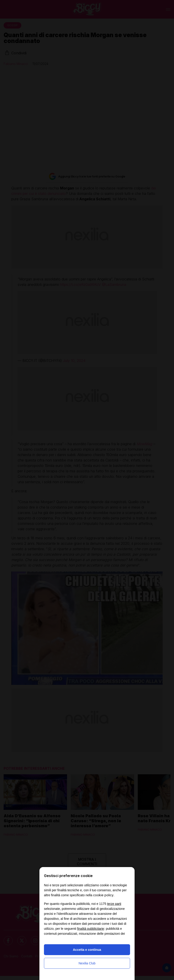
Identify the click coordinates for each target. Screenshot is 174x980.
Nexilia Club (87, 963)
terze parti (114, 904)
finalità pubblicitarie (91, 929)
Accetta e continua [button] (87, 950)
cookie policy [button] (103, 895)
